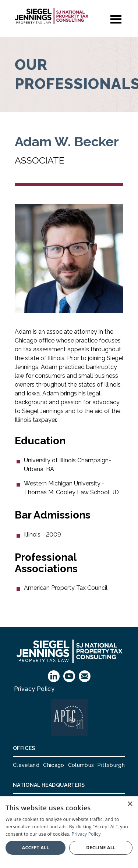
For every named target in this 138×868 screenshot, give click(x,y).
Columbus (81, 765)
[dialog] (69, 832)
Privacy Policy (34, 689)
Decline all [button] (101, 848)
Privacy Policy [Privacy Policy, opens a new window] (86, 834)
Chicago (54, 765)
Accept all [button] (36, 848)
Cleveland (26, 765)
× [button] (130, 804)
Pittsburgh (111, 765)
